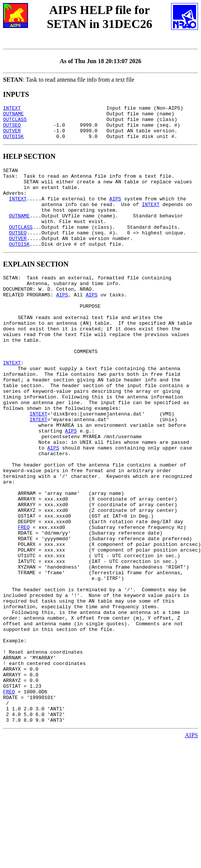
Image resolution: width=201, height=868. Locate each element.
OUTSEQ (12, 129)
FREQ (24, 601)
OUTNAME (13, 116)
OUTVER (12, 136)
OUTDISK (13, 143)
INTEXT (12, 109)
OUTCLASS (15, 122)
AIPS (115, 212)
